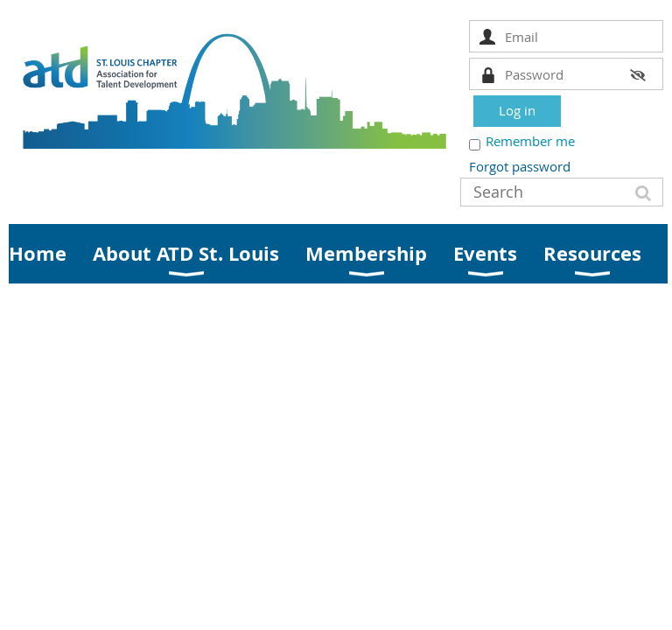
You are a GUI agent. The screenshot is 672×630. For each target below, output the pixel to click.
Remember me (530, 141)
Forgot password (520, 166)
